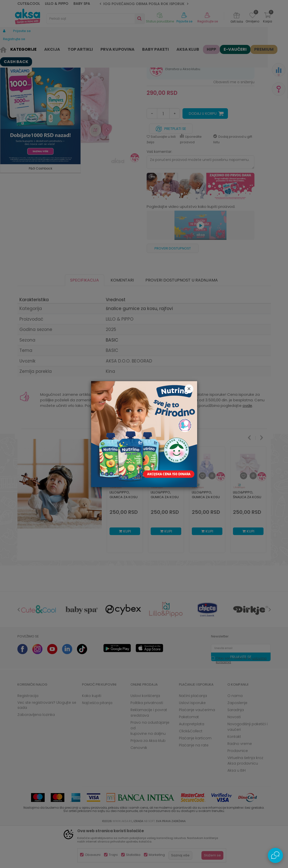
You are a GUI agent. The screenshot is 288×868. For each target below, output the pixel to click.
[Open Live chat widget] (275, 855)
